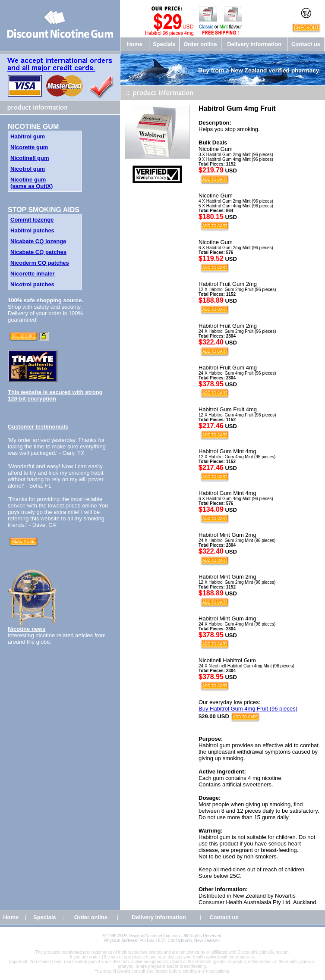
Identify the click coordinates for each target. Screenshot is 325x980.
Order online (200, 44)
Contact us (306, 44)
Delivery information (254, 44)
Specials (164, 44)
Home (135, 44)
